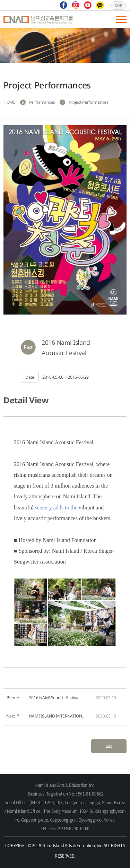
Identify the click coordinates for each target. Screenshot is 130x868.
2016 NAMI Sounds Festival (58, 698)
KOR (119, 5)
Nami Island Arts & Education (38, 19)
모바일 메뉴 (121, 19)
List (109, 746)
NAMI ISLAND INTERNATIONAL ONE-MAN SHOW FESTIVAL (58, 716)
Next (13, 716)
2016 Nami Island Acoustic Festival (66, 347)
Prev (13, 698)
